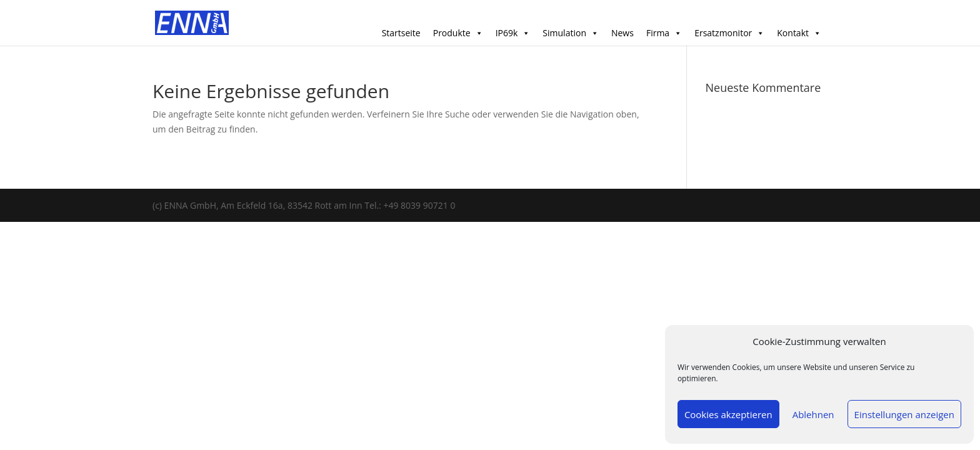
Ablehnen (813, 414)
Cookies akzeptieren (728, 414)
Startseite (401, 33)
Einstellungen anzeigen (904, 414)
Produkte (458, 33)
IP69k (513, 33)
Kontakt (799, 33)
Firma (664, 33)
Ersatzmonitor (729, 33)
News (622, 33)
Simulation (571, 33)
